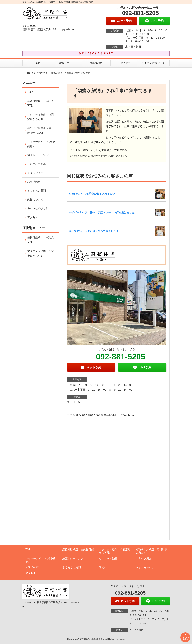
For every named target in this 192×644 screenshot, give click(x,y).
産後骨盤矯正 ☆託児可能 (41, 103)
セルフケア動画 (37, 164)
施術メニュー (67, 63)
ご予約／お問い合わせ (155, 63)
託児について (35, 200)
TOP (37, 63)
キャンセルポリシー (39, 208)
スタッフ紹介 (35, 173)
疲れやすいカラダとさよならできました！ (94, 231)
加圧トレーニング (38, 155)
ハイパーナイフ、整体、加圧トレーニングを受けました (102, 213)
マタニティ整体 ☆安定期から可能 (41, 117)
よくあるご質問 (37, 191)
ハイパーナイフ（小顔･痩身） (41, 144)
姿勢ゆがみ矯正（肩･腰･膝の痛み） (40, 130)
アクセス (125, 63)
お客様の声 (96, 63)
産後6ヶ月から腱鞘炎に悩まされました (92, 194)
